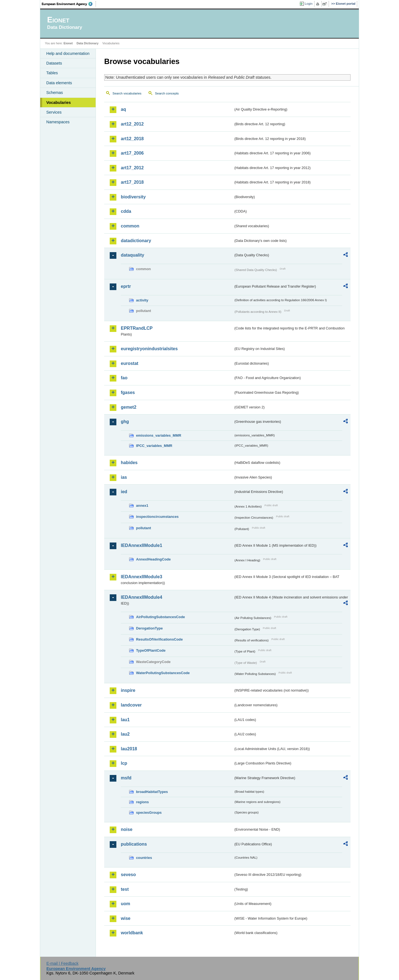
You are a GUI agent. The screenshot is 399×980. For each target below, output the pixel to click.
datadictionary (136, 241)
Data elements (59, 83)
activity (142, 300)
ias (124, 477)
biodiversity (133, 197)
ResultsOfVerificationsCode (159, 639)
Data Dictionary (87, 43)
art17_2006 (132, 153)
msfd (126, 778)
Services (54, 112)
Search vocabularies (127, 93)
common (130, 226)
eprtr (126, 286)
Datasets (54, 63)
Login (309, 4)
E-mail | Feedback (62, 963)
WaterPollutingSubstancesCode (163, 673)
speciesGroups (149, 813)
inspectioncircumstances (157, 517)
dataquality (132, 255)
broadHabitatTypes (152, 792)
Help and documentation (68, 53)
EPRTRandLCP (137, 328)
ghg (125, 422)
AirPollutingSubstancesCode (160, 617)
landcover (131, 705)
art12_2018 (132, 139)
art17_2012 (132, 168)
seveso (128, 875)
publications (134, 844)
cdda (126, 211)
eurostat (130, 363)
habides (129, 463)
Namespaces (58, 122)
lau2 (125, 734)
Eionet (68, 43)
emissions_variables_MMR (159, 435)
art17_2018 (132, 182)
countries (144, 858)
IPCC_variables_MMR (154, 446)
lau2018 (129, 749)
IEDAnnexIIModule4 (141, 597)
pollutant (144, 528)
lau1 (125, 720)
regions (142, 802)
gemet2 (129, 407)
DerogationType (149, 628)
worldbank (132, 933)
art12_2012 (132, 124)
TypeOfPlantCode (151, 650)
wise (126, 918)
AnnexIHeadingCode (153, 559)
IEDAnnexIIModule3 (141, 577)
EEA (69, 4)
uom (126, 904)
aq (123, 109)
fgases (128, 392)
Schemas (55, 93)
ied (124, 492)
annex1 (142, 506)
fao (124, 378)
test (125, 889)
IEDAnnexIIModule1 (141, 545)
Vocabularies (59, 103)
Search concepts (167, 93)
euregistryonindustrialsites (149, 349)
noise (127, 829)
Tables (52, 73)
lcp (124, 763)
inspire (128, 690)
